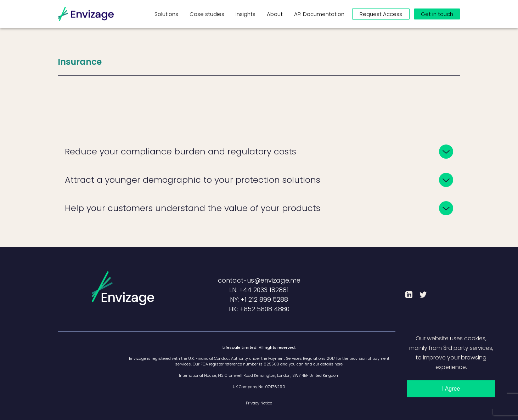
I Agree (451, 389)
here (339, 364)
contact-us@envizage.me (259, 280)
